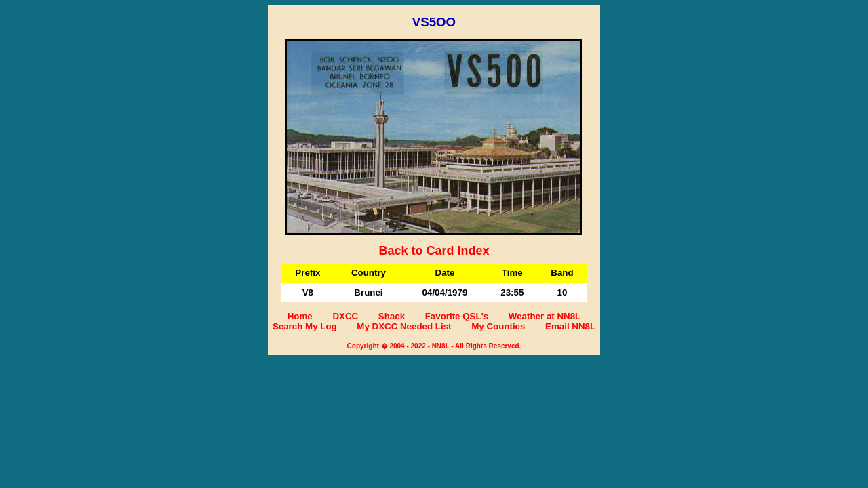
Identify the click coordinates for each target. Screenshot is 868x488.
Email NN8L (570, 326)
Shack (392, 316)
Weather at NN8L (545, 316)
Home (300, 316)
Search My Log (305, 326)
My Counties (498, 326)
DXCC (345, 316)
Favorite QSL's (457, 316)
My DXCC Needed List (404, 326)
